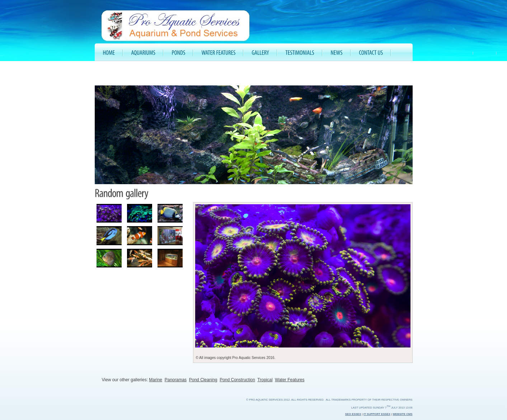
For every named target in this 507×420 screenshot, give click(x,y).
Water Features (290, 380)
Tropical (265, 380)
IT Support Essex (377, 414)
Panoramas (176, 380)
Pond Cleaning (203, 380)
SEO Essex (353, 414)
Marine (156, 380)
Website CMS (402, 414)
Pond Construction (237, 380)
